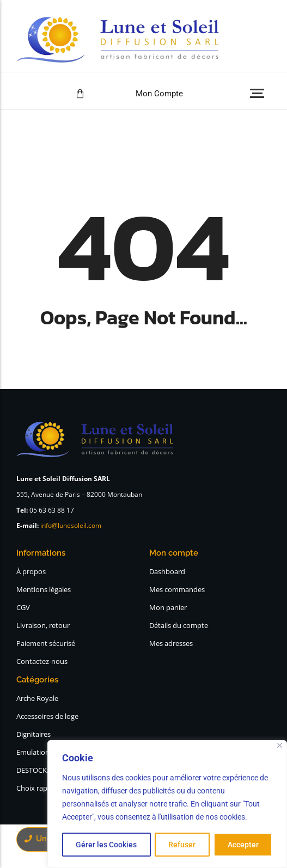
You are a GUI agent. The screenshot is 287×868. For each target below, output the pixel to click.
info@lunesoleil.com (71, 525)
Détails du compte (179, 625)
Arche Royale (37, 698)
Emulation (33, 752)
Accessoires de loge (47, 716)
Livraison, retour (43, 625)
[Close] (280, 746)
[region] (167, 804)
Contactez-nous (42, 661)
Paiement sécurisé (46, 643)
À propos (31, 571)
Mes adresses (171, 643)
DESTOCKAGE (38, 770)
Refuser (182, 845)
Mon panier (168, 607)
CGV (23, 607)
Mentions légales (44, 589)
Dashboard (167, 571)
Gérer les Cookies (106, 845)
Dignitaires (33, 734)
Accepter (243, 845)
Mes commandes (177, 589)
